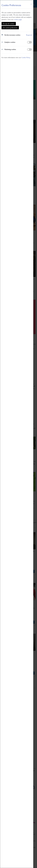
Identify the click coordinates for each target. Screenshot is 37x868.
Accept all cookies (9, 24)
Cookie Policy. (26, 57)
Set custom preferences (10, 28)
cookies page (18, 19)
